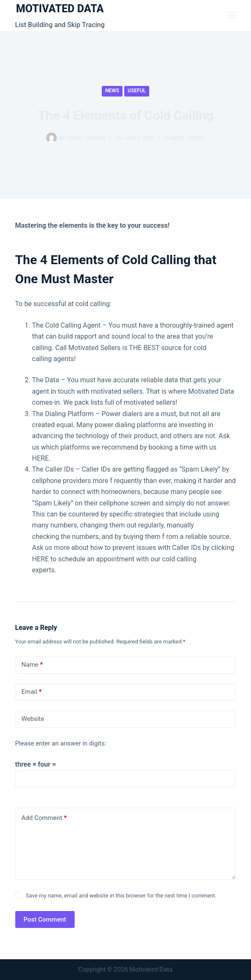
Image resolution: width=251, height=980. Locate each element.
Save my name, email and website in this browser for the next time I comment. (121, 896)
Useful (137, 91)
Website (33, 719)
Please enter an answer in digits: (61, 743)
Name (32, 665)
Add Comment (44, 818)
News (112, 91)
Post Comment (45, 919)
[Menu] (232, 15)
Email (32, 692)
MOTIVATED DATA (60, 9)
